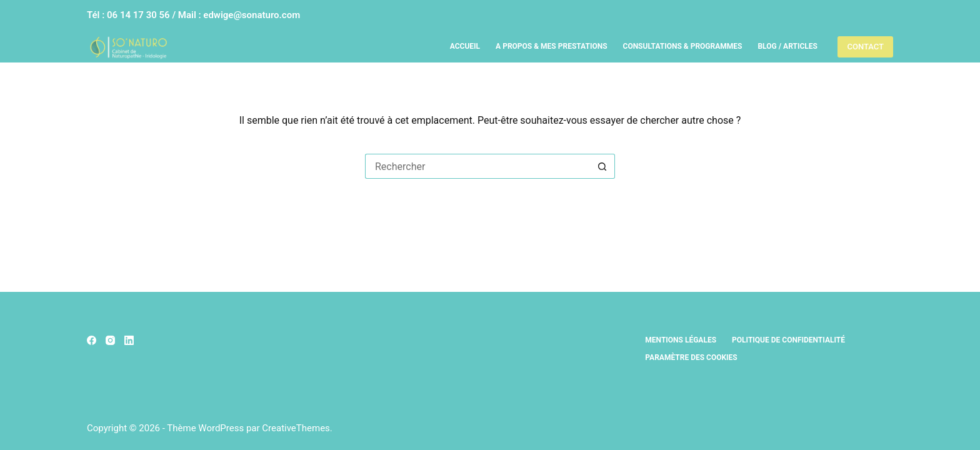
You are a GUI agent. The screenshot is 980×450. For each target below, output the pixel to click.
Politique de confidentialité (788, 340)
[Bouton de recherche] (602, 166)
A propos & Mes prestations (551, 46)
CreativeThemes (296, 428)
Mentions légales (681, 340)
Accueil (465, 46)
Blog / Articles (787, 46)
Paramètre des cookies (691, 357)
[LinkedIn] (129, 340)
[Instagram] (110, 340)
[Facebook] (92, 340)
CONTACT (865, 47)
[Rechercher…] (477, 166)
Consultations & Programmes (683, 46)
